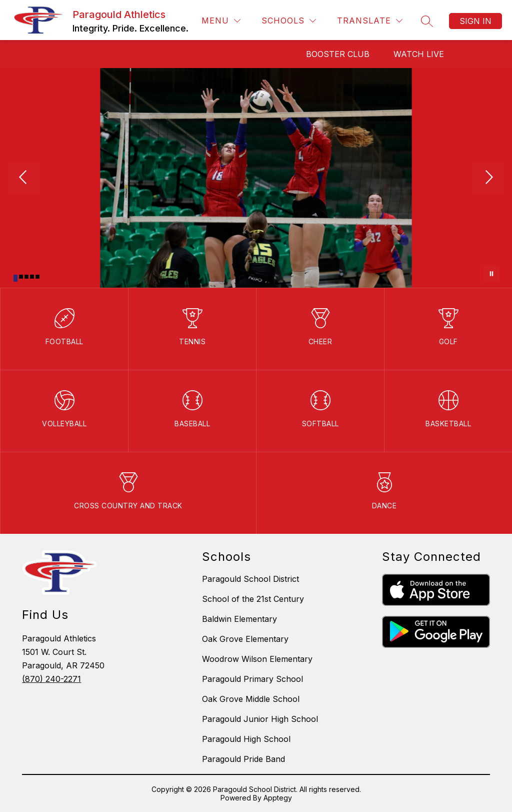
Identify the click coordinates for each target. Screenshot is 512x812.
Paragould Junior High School (260, 719)
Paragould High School (246, 739)
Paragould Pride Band (243, 759)
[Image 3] (26, 277)
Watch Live (419, 54)
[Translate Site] (370, 21)
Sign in (475, 21)
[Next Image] (488, 178)
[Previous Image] (24, 178)
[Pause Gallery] (491, 274)
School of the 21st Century (253, 599)
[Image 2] (21, 277)
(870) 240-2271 (51, 679)
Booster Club (338, 54)
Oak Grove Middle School (251, 699)
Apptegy (278, 798)
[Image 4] (32, 277)
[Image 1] (15, 278)
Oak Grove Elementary (245, 639)
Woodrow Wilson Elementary (257, 659)
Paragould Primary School (252, 679)
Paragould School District (250, 579)
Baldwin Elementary (239, 619)
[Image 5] (37, 277)
